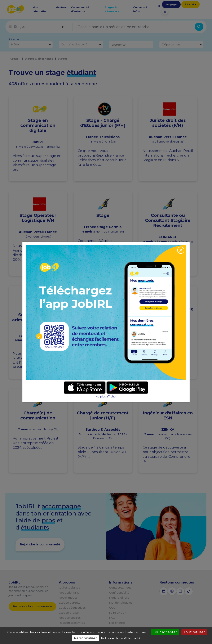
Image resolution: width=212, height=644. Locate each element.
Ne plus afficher (106, 397)
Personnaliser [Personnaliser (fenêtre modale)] (85, 638)
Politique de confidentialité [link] (121, 638)
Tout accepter (165, 632)
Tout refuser (194, 632)
